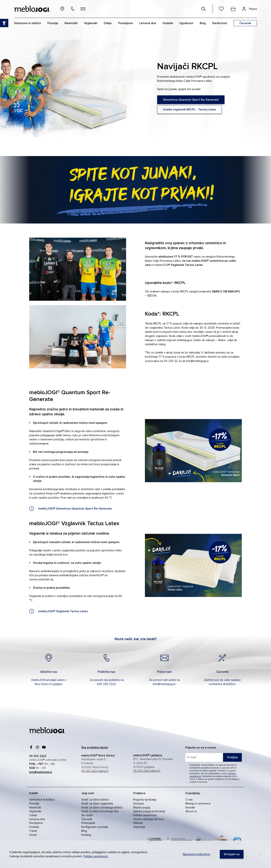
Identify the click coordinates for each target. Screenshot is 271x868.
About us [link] (191, 811)
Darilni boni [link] (220, 23)
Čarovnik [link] (87, 819)
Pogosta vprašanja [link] (145, 800)
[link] (191, 100)
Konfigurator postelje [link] (95, 827)
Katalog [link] (86, 835)
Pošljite (232, 757)
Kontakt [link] (190, 808)
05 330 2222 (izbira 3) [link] (147, 771)
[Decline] (260, 854)
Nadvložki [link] (35, 808)
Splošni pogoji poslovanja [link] (149, 811)
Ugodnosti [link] (186, 23)
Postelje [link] (34, 804)
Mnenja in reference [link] (198, 804)
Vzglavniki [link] (35, 811)
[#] (204, 9)
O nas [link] (189, 800)
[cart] (233, 9)
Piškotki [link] (138, 823)
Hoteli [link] (33, 835)
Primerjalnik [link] (88, 823)
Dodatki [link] (34, 827)
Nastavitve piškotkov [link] (197, 854)
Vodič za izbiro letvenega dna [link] (100, 811)
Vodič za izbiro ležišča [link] (95, 800)
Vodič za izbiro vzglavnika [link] (97, 804)
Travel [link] (33, 831)
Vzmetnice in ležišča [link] (42, 800)
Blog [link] (84, 831)
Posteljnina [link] (36, 823)
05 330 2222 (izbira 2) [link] (95, 771)
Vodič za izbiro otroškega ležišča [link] (102, 808)
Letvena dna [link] (37, 819)
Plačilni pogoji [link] (142, 808)
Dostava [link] (138, 804)
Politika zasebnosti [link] (145, 815)
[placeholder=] (214, 757)
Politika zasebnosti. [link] (96, 856)
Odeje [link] (33, 815)
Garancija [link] (139, 827)
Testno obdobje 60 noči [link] (148, 819)
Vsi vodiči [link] (87, 815)
